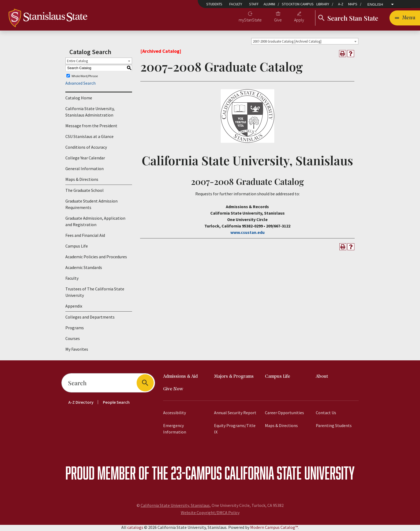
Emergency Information (175, 430)
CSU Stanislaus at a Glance (89, 137)
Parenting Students (334, 427)
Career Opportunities (284, 414)
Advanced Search (80, 84)
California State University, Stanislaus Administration (90, 113)
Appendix (74, 307)
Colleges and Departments (90, 318)
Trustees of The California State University (95, 293)
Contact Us (326, 414)
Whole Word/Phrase (85, 77)
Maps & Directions (82, 180)
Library (323, 4)
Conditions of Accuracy (86, 148)
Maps (353, 4)
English (375, 5)
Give (278, 20)
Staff (254, 4)
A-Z (341, 4)
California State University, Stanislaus (175, 506)
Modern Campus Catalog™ (274, 528)
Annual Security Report (235, 414)
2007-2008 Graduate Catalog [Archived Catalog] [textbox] (287, 42)
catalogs (135, 528)
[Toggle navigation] (405, 18)
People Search (116, 403)
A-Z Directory (81, 403)
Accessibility (175, 414)
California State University (290, 474)
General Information (85, 170)
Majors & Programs (234, 378)
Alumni (269, 4)
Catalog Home (79, 99)
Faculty (236, 4)
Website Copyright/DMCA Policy (210, 514)
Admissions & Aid (180, 378)
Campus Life (77, 247)
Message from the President (91, 127)
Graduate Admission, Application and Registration (95, 222)
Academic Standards (84, 268)
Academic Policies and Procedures (96, 258)
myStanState (250, 20)
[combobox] (305, 42)
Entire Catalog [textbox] (77, 62)
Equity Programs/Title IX (235, 430)
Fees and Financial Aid (85, 236)
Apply (299, 20)
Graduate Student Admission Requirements (91, 205)
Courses (73, 339)
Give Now (173, 390)
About (322, 378)
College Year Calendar (85, 159)
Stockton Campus (298, 4)
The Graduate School (85, 191)
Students (214, 4)
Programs (75, 329)
